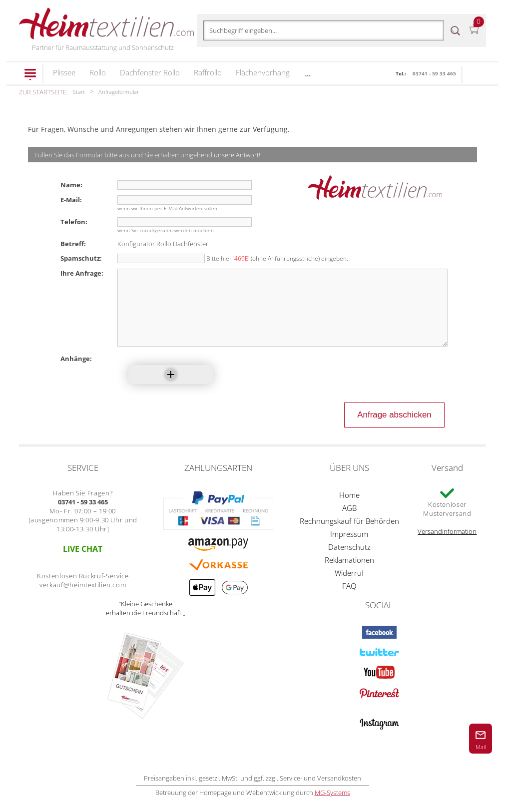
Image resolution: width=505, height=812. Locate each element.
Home (349, 510)
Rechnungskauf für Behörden (349, 536)
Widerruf (349, 588)
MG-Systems (332, 808)
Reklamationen (349, 575)
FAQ (349, 601)
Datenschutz (349, 562)
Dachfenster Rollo (150, 72)
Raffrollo (208, 72)
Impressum (349, 549)
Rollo (98, 72)
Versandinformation (447, 546)
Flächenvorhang (263, 72)
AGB (349, 523)
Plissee (64, 72)
